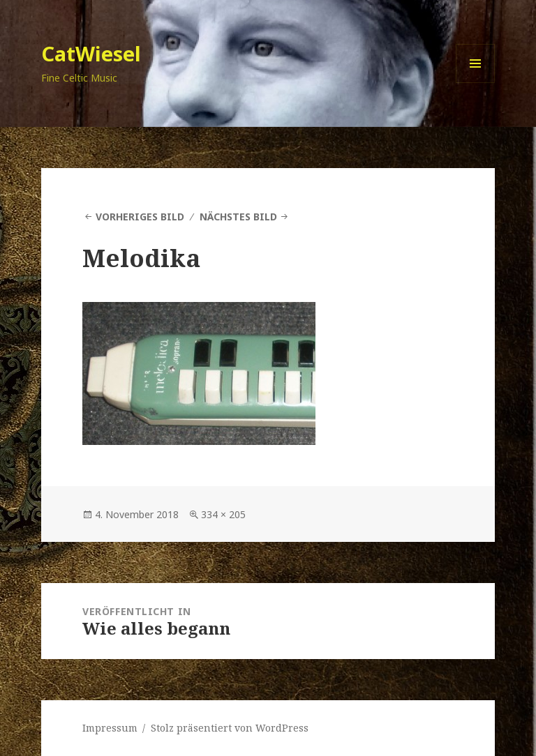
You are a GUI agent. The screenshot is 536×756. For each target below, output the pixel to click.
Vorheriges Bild (140, 217)
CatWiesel (91, 53)
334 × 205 (223, 514)
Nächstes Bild (238, 217)
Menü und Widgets (476, 83)
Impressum (110, 728)
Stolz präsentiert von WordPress (230, 728)
